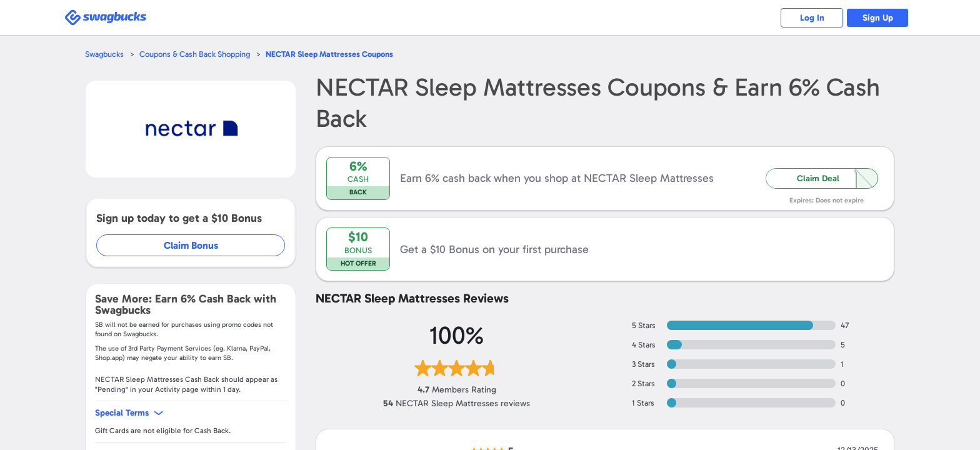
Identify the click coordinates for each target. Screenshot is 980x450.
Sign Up (878, 18)
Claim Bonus (191, 245)
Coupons (329, 54)
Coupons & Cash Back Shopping (195, 54)
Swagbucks (104, 54)
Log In (812, 18)
